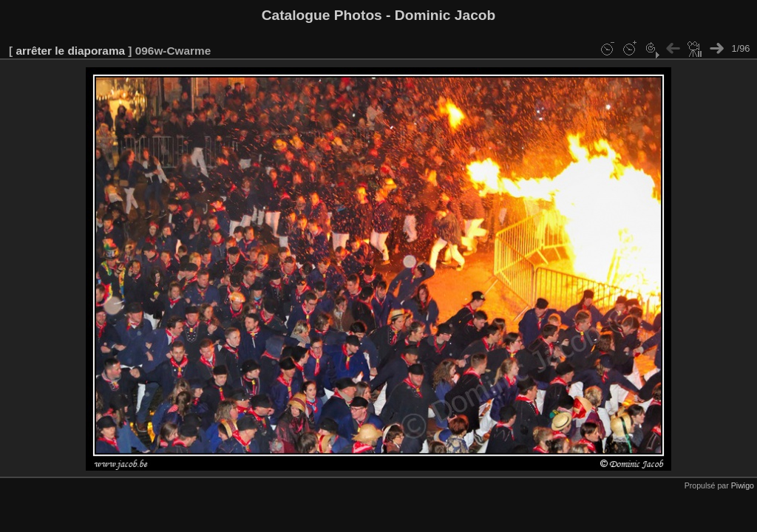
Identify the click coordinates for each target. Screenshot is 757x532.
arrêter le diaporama (70, 51)
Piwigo (743, 485)
